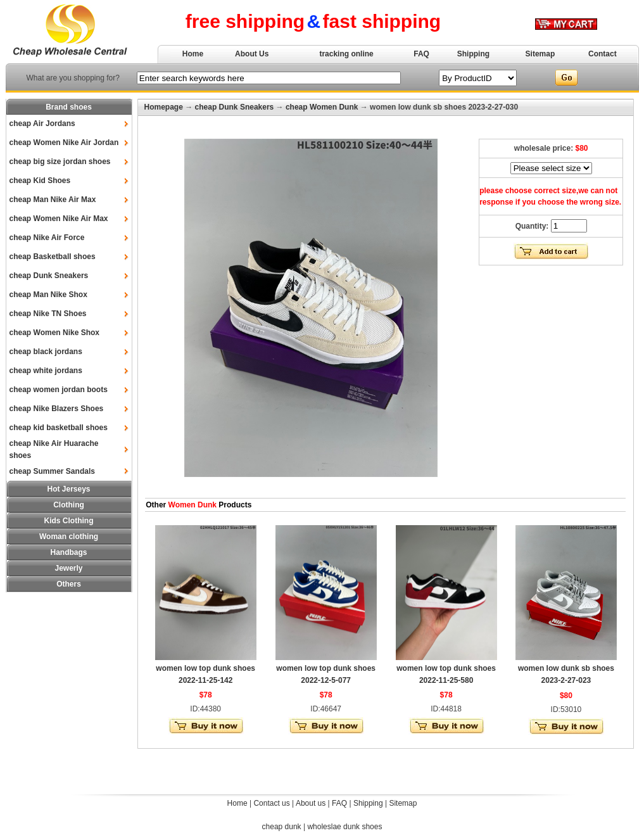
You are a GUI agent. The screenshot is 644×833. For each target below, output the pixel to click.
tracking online (346, 54)
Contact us (271, 803)
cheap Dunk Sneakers (49, 276)
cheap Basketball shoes (53, 257)
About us (311, 803)
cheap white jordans (46, 371)
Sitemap (540, 54)
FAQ (421, 54)
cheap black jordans (46, 352)
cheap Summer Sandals (52, 471)
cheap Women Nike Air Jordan (64, 143)
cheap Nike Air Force (47, 238)
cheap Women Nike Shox (54, 333)
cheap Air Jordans (42, 124)
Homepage (164, 107)
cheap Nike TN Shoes (48, 314)
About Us (252, 54)
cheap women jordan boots (59, 390)
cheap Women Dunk (322, 107)
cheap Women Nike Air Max (59, 219)
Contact (603, 54)
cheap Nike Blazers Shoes (57, 409)
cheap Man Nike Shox (48, 295)
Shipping (473, 54)
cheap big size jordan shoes (60, 162)
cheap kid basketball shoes (59, 428)
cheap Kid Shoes (40, 181)
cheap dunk (282, 827)
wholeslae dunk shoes (344, 827)
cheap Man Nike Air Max (53, 200)
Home (193, 54)
